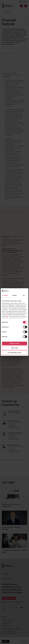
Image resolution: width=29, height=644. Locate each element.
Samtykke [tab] (5, 295)
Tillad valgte (14, 348)
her (7, 316)
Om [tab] (24, 295)
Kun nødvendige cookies (15, 353)
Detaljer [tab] (15, 295)
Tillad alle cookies (14, 343)
